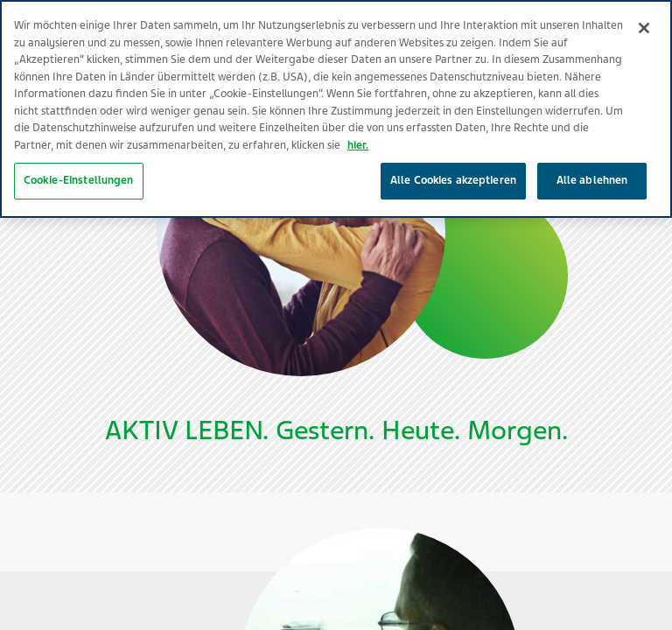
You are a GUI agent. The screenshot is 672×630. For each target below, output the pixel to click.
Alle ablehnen (592, 160)
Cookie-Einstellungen (79, 160)
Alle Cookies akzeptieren (453, 160)
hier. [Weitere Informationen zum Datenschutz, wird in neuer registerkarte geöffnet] (358, 125)
